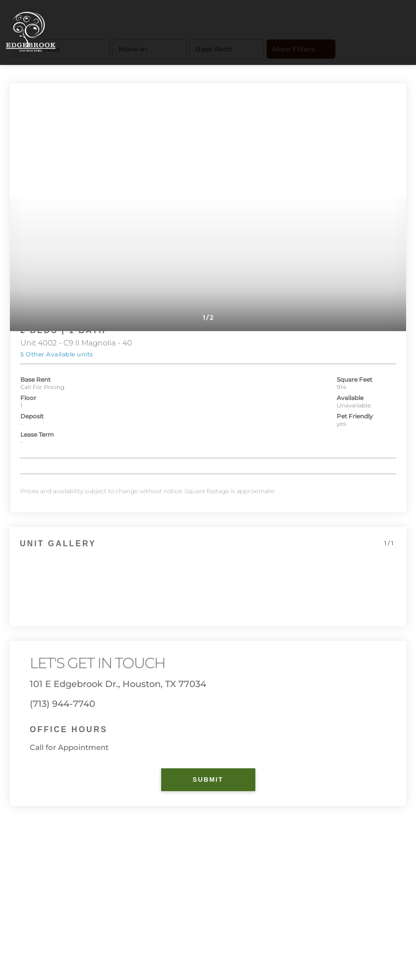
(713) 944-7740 (62, 704)
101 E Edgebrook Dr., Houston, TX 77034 (118, 684)
